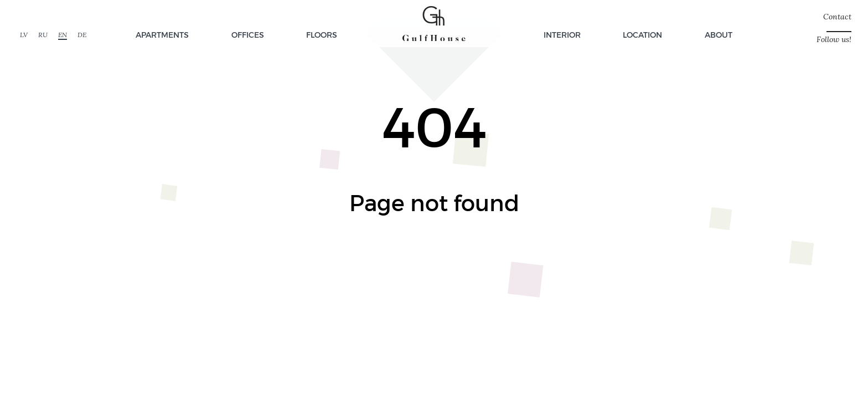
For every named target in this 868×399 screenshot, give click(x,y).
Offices (248, 35)
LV (24, 35)
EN (63, 35)
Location (642, 35)
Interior (562, 35)
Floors (322, 35)
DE (82, 35)
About (719, 35)
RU (43, 35)
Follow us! (834, 40)
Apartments (162, 35)
